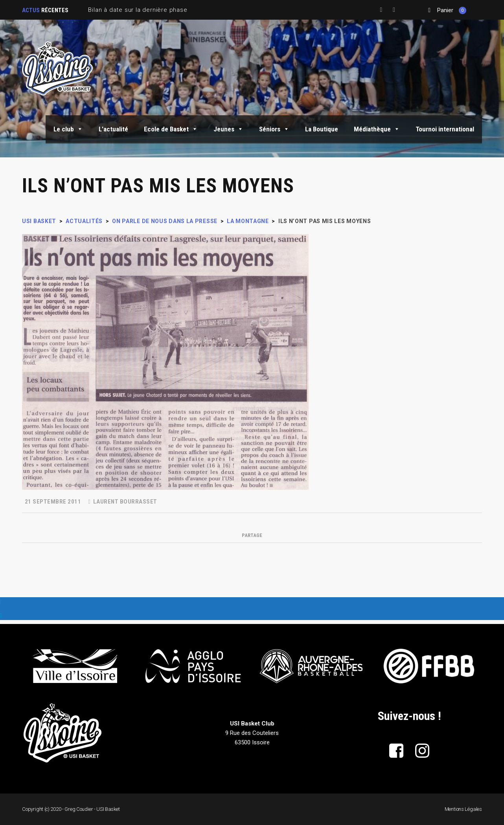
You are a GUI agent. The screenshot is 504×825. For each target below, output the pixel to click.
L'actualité (113, 129)
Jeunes (228, 129)
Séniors (274, 129)
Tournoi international (445, 129)
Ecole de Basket (171, 129)
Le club (68, 129)
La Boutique (322, 129)
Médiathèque (377, 129)
